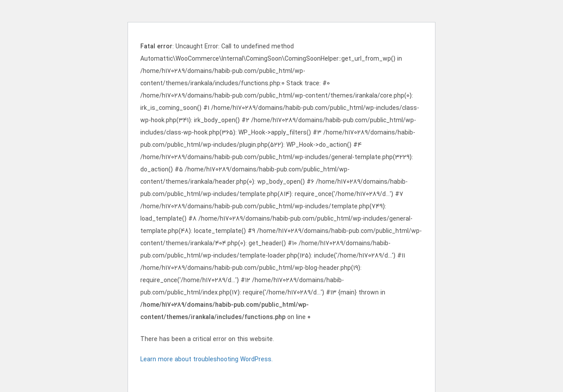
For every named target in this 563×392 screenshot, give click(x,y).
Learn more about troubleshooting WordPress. (207, 360)
